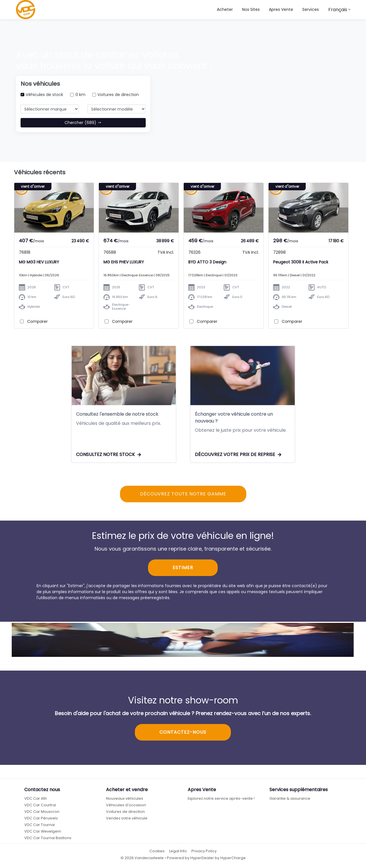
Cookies (157, 852)
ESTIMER (183, 568)
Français (338, 10)
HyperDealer (202, 858)
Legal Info (178, 852)
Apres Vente (281, 9)
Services (311, 9)
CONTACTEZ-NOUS (183, 733)
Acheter (225, 9)
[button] (251, 10)
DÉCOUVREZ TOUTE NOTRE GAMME (183, 494)
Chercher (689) (83, 123)
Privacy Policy (204, 852)
